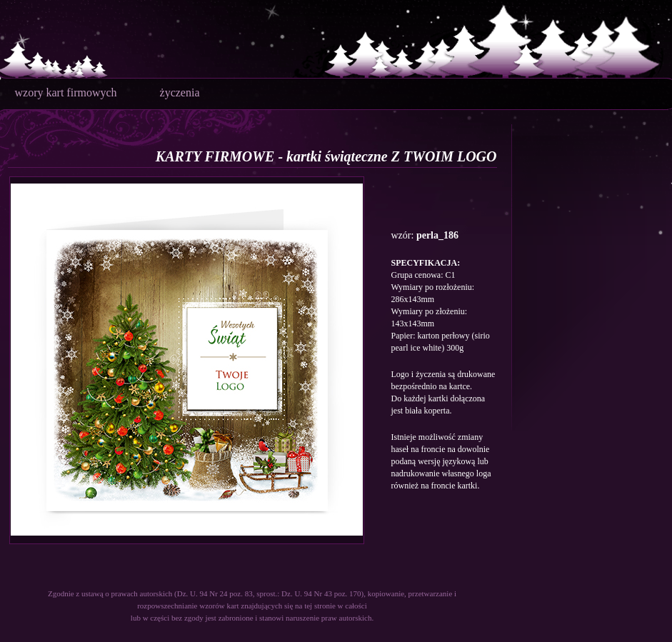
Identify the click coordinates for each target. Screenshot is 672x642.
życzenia (180, 92)
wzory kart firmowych (66, 92)
